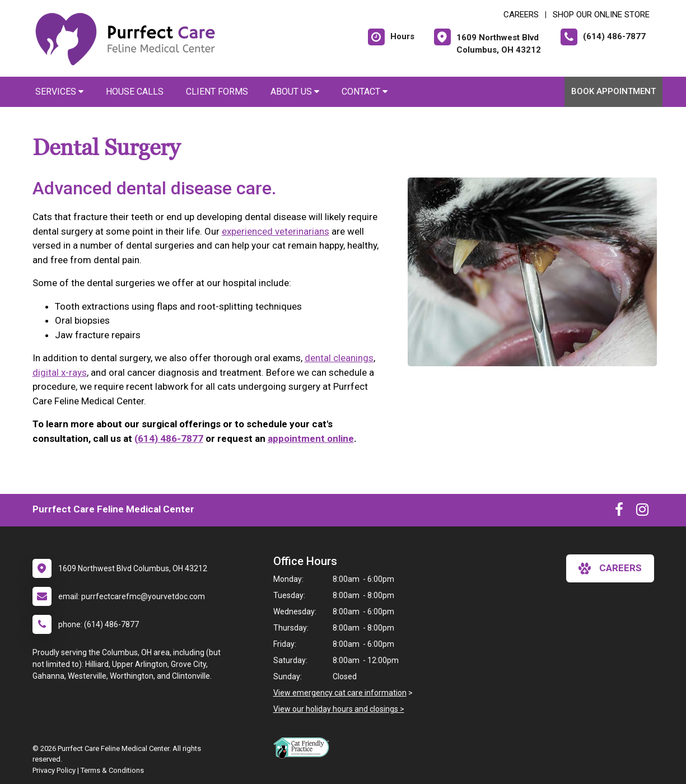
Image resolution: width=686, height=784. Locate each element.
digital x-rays (60, 372)
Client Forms (217, 92)
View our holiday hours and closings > (339, 709)
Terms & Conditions (112, 770)
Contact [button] (365, 92)
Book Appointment (613, 91)
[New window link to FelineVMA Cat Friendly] (304, 748)
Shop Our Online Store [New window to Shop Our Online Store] (601, 15)
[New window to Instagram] (642, 512)
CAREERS (521, 15)
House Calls (135, 92)
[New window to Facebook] (619, 512)
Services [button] (59, 92)
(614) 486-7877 (169, 438)
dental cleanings (339, 358)
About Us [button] (295, 92)
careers (610, 568)
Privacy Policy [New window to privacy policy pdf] (54, 770)
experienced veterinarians (276, 231)
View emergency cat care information (340, 693)
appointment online (311, 438)
